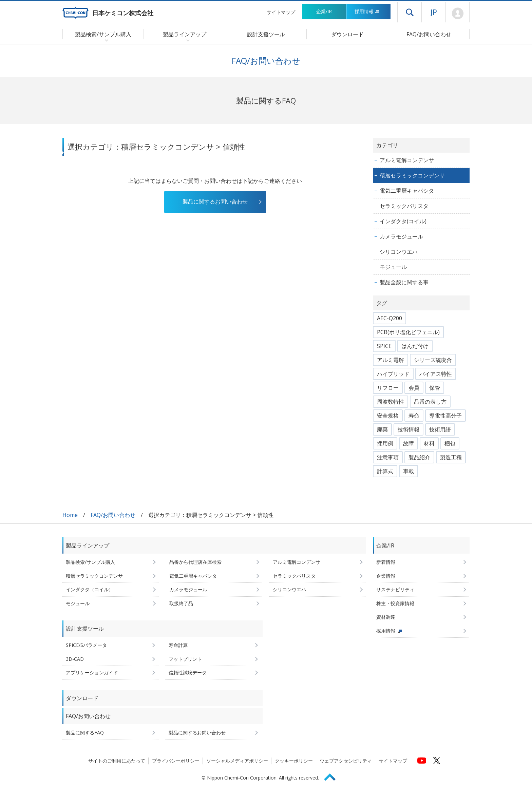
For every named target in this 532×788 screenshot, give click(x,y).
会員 (414, 388)
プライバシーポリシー (176, 761)
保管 (435, 388)
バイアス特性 (436, 374)
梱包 (450, 443)
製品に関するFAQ (85, 733)
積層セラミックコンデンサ (412, 175)
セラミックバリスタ (404, 206)
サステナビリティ (395, 589)
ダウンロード (347, 34)
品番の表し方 (430, 402)
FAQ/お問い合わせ (429, 34)
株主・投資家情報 (395, 603)
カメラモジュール (401, 236)
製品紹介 (419, 457)
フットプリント (185, 659)
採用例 (385, 443)
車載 (408, 471)
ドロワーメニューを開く (410, 12)
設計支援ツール (266, 34)
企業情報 (386, 576)
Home (70, 515)
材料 (429, 443)
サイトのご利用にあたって (117, 761)
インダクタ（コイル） (90, 589)
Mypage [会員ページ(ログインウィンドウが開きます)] (458, 14)
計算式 (385, 471)
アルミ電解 (391, 360)
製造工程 (451, 457)
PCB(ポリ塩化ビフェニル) (408, 332)
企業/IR (324, 11)
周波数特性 (391, 402)
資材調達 (386, 617)
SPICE (384, 346)
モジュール (393, 267)
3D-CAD (75, 659)
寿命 (414, 416)
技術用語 (440, 429)
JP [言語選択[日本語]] (434, 12)
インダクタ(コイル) (403, 221)
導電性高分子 (445, 416)
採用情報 (367, 11)
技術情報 (408, 429)
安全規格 (388, 416)
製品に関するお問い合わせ (215, 201)
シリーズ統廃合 (433, 360)
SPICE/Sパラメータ (86, 645)
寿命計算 (178, 645)
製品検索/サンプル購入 (90, 562)
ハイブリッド (393, 374)
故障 (408, 443)
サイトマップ (281, 12)
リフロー (388, 388)
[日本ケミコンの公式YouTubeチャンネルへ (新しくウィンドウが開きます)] (422, 761)
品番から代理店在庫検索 (195, 562)
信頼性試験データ (188, 672)
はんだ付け (415, 346)
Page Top (333, 776)
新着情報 (386, 562)
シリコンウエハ (399, 252)
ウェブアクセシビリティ (346, 761)
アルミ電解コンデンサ (407, 160)
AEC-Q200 (389, 318)
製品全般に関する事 (404, 282)
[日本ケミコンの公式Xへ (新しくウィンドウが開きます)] (437, 761)
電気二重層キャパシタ (407, 191)
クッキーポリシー (294, 761)
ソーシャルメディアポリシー (237, 761)
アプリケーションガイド (92, 672)
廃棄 (382, 429)
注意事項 (388, 457)
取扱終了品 (181, 603)
